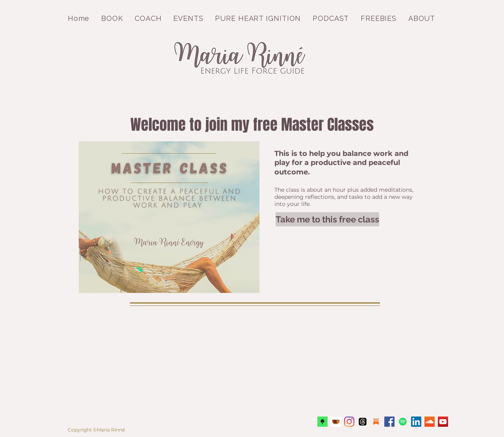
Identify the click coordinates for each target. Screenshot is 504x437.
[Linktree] (322, 422)
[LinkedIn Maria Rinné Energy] (416, 422)
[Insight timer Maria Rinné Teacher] (336, 422)
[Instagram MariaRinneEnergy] (349, 422)
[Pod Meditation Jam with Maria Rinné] (430, 422)
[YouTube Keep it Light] (443, 422)
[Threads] (363, 422)
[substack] (376, 422)
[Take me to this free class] (327, 219)
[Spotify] (403, 422)
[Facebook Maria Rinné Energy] (389, 422)
